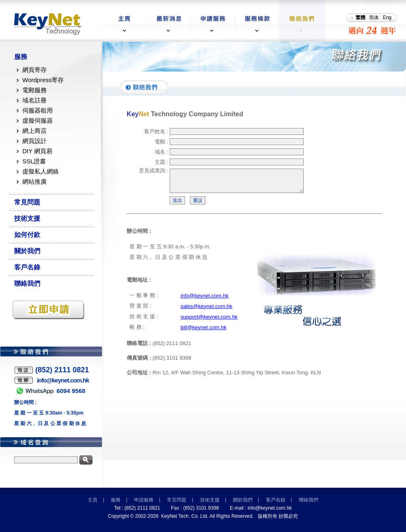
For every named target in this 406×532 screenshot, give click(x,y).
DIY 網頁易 (37, 151)
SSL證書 (34, 161)
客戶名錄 (27, 267)
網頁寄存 (35, 70)
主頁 (93, 500)
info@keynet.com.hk (205, 301)
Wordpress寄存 (43, 80)
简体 (374, 17)
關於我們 (27, 251)
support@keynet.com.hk (209, 322)
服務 (21, 57)
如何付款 (27, 235)
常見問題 (27, 202)
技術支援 (27, 218)
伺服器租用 (38, 110)
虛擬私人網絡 (41, 171)
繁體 (361, 17)
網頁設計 (35, 141)
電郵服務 (35, 90)
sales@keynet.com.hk (206, 311)
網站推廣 (35, 181)
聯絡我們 (27, 283)
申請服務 (144, 500)
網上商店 (35, 131)
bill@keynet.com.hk (204, 332)
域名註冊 (35, 100)
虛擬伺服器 (38, 121)
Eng (387, 17)
